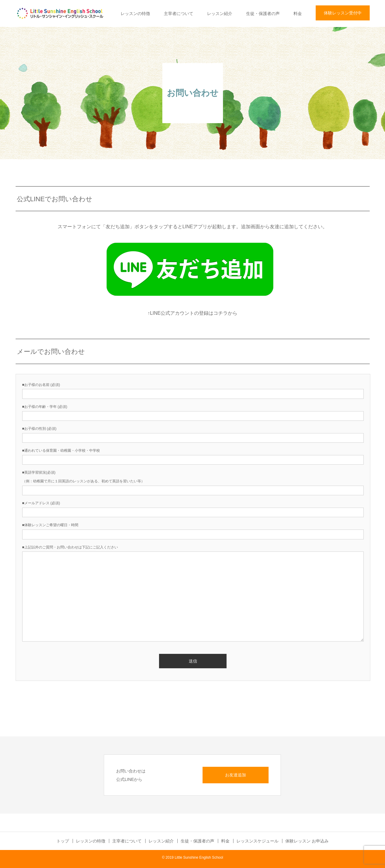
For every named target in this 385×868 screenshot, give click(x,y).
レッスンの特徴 (135, 14)
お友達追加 (236, 775)
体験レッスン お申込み (307, 841)
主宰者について (179, 14)
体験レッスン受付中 (343, 13)
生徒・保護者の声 (263, 14)
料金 (298, 14)
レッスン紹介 (220, 14)
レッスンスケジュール (257, 841)
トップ (63, 841)
